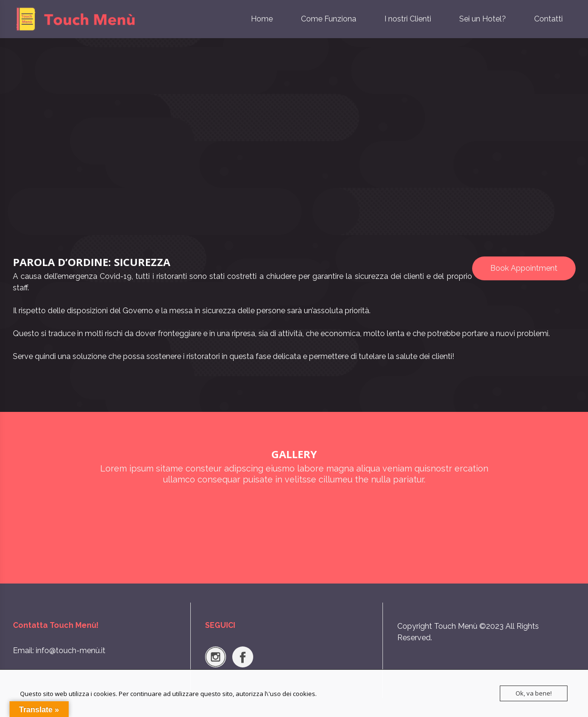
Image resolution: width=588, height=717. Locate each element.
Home (262, 19)
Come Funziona (329, 19)
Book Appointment (524, 268)
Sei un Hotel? (483, 19)
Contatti (548, 19)
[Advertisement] (294, 133)
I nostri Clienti (408, 19)
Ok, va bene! (534, 693)
